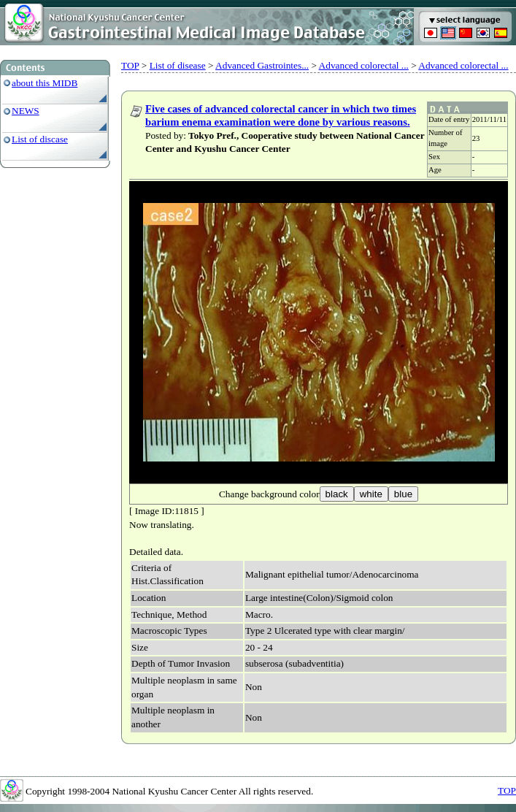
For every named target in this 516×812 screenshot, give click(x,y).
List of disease (178, 65)
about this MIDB (45, 83)
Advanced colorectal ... (364, 65)
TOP (130, 65)
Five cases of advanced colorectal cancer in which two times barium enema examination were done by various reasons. (281, 115)
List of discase (40, 139)
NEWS (26, 111)
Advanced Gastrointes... (262, 65)
